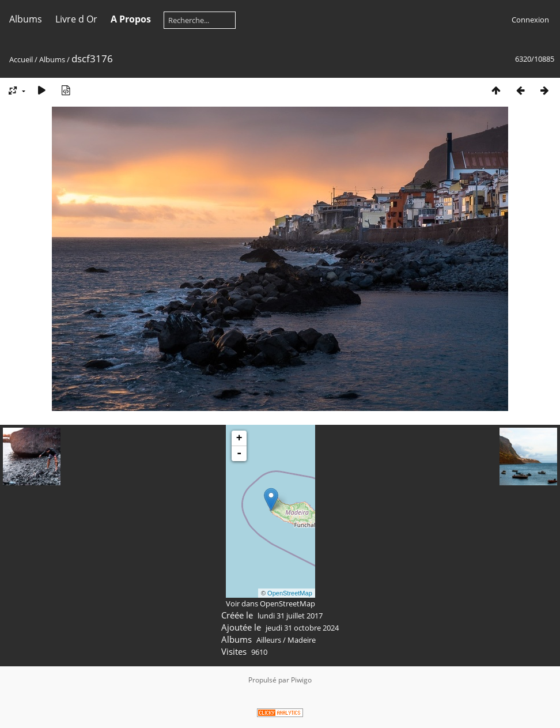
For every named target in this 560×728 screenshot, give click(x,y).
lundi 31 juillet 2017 (290, 616)
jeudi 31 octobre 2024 (302, 628)
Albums (26, 19)
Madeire (302, 640)
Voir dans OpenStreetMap (270, 603)
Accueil (21, 59)
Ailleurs (269, 640)
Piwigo (301, 680)
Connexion (530, 20)
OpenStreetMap (290, 593)
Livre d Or (76, 19)
